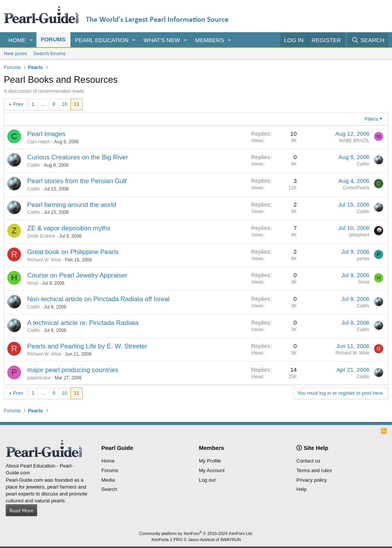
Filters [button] (371, 119)
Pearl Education (102, 40)
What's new (162, 40)
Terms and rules (314, 470)
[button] (31, 40)
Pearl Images (46, 134)
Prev (18, 104)
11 (77, 104)
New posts (16, 53)
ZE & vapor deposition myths (69, 228)
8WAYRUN (230, 540)
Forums (53, 39)
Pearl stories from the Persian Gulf (77, 181)
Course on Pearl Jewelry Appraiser (77, 275)
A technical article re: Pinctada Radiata (83, 323)
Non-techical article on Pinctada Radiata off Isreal (98, 299)
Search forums (50, 53)
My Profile (210, 461)
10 (64, 104)
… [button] (43, 104)
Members (210, 40)
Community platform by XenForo (196, 533)
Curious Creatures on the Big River (78, 157)
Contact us (308, 461)
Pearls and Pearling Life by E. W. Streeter (87, 346)
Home (17, 40)
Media (108, 480)
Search (109, 489)
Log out (207, 480)
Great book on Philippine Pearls (73, 252)
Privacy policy (311, 480)
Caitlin (33, 165)
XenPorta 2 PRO (167, 540)
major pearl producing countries (73, 370)
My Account (212, 470)
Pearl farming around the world (72, 205)
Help (301, 489)
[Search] (368, 40)
